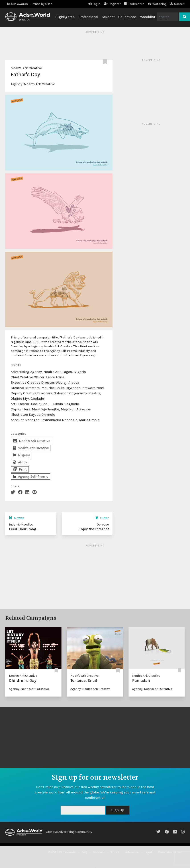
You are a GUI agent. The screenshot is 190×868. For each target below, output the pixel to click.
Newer (16, 518)
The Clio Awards (17, 4)
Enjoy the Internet (94, 529)
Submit (177, 4)
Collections (127, 17)
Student (108, 17)
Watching (157, 4)
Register (112, 4)
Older (102, 518)
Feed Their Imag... (24, 529)
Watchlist (148, 17)
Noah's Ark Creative (26, 68)
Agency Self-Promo (31, 476)
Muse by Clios (42, 4)
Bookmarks (134, 4)
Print (20, 469)
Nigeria (21, 455)
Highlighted (65, 17)
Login (94, 4)
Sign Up (118, 810)
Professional (88, 17)
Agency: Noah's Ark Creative (29, 689)
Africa (20, 462)
